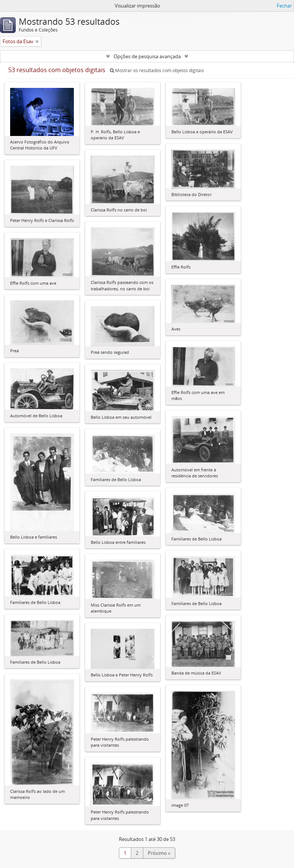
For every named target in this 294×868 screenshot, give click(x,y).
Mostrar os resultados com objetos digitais (157, 70)
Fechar (284, 6)
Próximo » (159, 853)
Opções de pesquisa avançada (147, 56)
